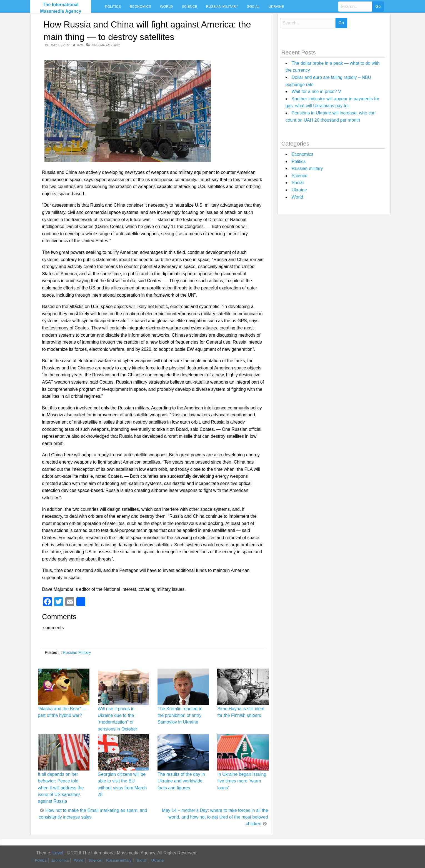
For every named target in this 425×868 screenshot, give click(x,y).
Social (253, 7)
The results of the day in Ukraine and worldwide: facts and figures (181, 781)
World (166, 7)
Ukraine (276, 7)
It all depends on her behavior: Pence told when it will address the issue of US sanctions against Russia (61, 788)
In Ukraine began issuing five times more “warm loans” (242, 781)
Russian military (222, 7)
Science (189, 7)
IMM (80, 45)
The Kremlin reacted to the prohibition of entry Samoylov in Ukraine (180, 715)
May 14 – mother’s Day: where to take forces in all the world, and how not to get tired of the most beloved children (215, 817)
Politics (113, 7)
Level (58, 853)
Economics (140, 7)
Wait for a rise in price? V (316, 92)
